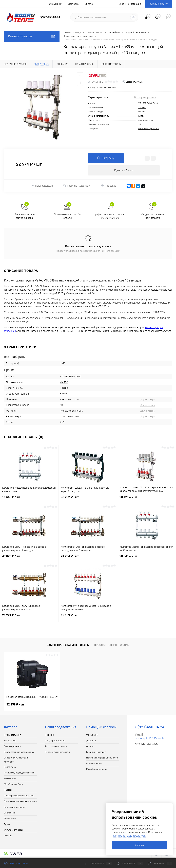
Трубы (7, 824)
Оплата (89, 4)
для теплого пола (147, 120)
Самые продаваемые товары (68, 645)
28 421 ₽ (147, 499)
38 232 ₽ (88, 499)
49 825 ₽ (29, 558)
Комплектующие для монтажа (19, 773)
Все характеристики (145, 97)
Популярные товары (55, 741)
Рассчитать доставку (77, 186)
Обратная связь (16, 863)
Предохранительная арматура (19, 796)
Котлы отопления (13, 735)
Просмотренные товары (112, 645)
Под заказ (109, 186)
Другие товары (148, 399)
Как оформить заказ (97, 769)
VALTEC (142, 107)
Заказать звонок (159, 4)
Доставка (73, 4)
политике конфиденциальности (129, 836)
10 (140, 124)
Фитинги (8, 836)
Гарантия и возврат (96, 752)
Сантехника (10, 813)
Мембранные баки (13, 784)
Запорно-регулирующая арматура (16, 759)
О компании (56, 4)
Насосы (8, 790)
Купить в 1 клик (124, 170)
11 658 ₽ (29, 499)
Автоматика (10, 741)
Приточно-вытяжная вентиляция (20, 801)
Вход (122, 4)
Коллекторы (10, 767)
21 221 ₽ (29, 617)
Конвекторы (10, 778)
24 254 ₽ (88, 558)
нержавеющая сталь (149, 128)
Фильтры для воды (13, 830)
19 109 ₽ (88, 617)
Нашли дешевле (42, 186)
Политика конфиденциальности (102, 758)
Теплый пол (10, 818)
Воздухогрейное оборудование (19, 752)
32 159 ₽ (15, 704)
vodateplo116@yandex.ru (152, 738)
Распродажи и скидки (56, 746)
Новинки (49, 735)
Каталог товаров (32, 36)
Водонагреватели (13, 746)
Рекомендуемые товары (57, 752)
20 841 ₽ (147, 558)
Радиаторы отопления (15, 807)
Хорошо (139, 845)
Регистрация (134, 4)
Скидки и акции (94, 763)
